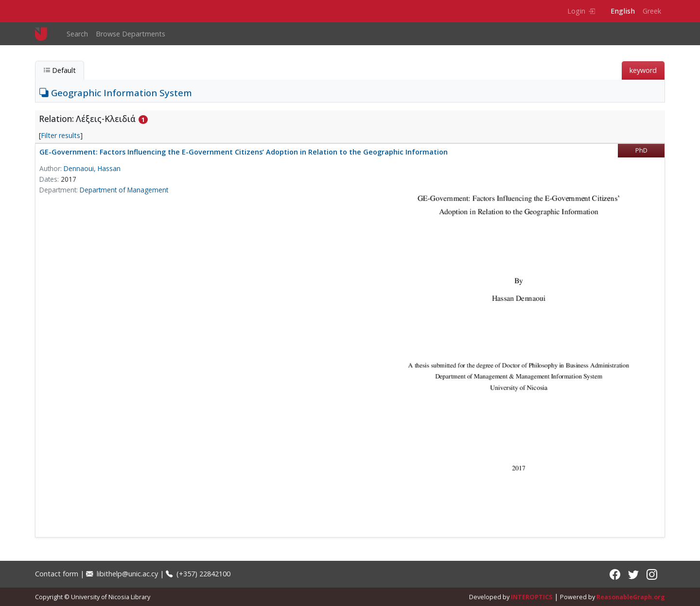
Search (77, 34)
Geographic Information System (116, 93)
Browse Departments (131, 34)
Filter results (61, 135)
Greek (652, 11)
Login (581, 11)
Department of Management (124, 190)
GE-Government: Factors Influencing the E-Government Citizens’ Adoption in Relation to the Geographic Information (244, 152)
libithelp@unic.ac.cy (122, 574)
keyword (643, 70)
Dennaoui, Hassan (92, 168)
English (623, 11)
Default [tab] (60, 70)
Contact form (57, 574)
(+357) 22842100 (198, 574)
